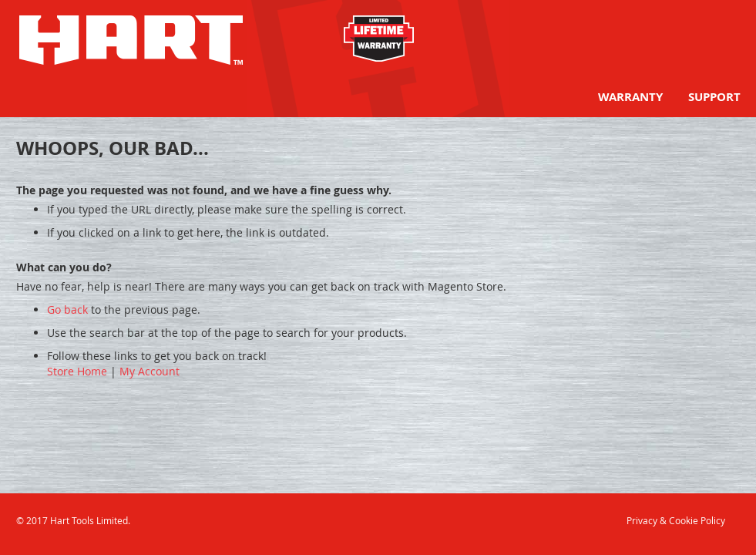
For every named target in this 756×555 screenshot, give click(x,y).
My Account (150, 371)
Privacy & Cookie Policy (676, 520)
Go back (67, 309)
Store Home (77, 371)
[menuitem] (630, 97)
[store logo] (131, 40)
